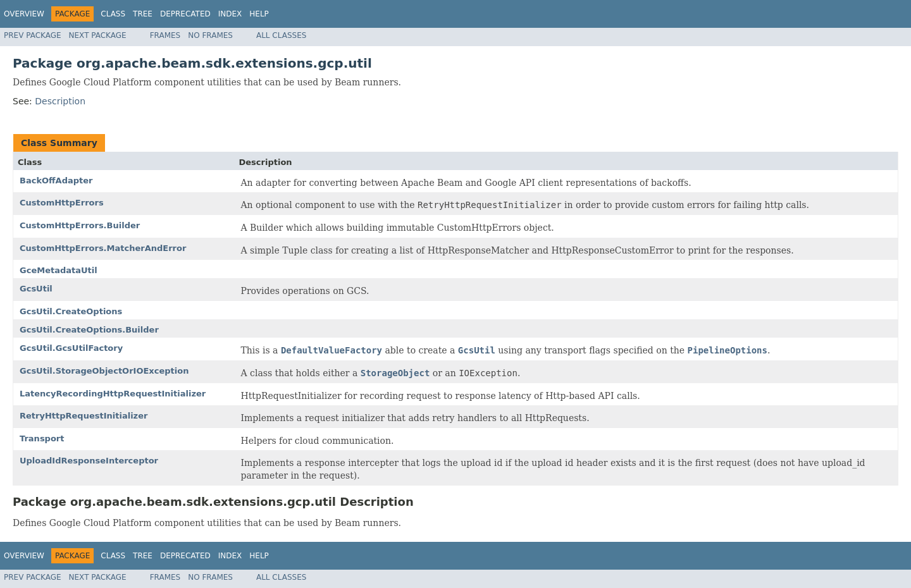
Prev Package (33, 35)
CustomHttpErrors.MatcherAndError (103, 248)
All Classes (281, 35)
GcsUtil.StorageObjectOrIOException (104, 371)
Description (60, 101)
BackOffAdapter (56, 181)
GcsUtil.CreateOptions (71, 311)
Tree (143, 14)
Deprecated (185, 14)
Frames (165, 35)
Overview (24, 14)
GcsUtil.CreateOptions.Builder (89, 330)
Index (230, 14)
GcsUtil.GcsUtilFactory (71, 348)
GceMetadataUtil (59, 270)
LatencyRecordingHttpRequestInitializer (113, 394)
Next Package (98, 35)
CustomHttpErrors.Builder (80, 225)
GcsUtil (36, 289)
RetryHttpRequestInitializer (84, 416)
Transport (42, 438)
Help (259, 14)
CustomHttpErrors (62, 203)
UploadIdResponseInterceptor (89, 461)
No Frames (210, 35)
